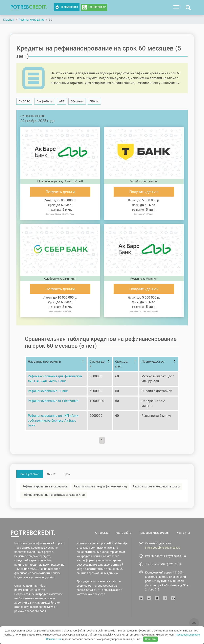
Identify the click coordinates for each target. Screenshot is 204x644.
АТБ (62, 101)
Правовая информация (154, 533)
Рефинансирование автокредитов (45, 486)
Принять (150, 639)
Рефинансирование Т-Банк (48, 391)
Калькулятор (97, 7)
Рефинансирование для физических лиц (100, 486)
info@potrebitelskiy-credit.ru (163, 548)
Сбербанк (77, 101)
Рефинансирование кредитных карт (157, 486)
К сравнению (67, 7)
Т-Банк (94, 101)
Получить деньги (60, 192)
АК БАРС (24, 101)
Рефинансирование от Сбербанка (53, 401)
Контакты (183, 533)
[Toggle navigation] (176, 7)
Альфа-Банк (45, 101)
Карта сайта (123, 533)
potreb (29, 7)
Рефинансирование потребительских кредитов (54, 495)
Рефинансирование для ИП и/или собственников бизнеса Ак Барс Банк (53, 420)
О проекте (102, 533)
